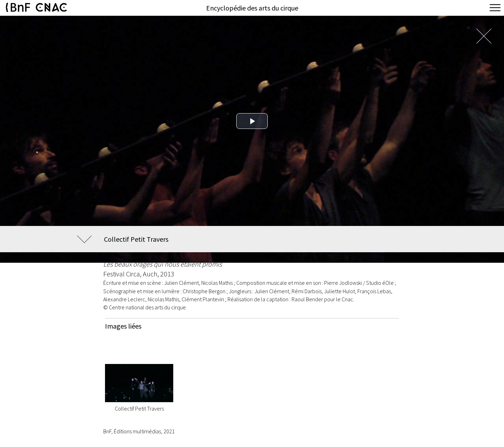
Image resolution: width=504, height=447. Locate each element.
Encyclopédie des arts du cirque (252, 8)
